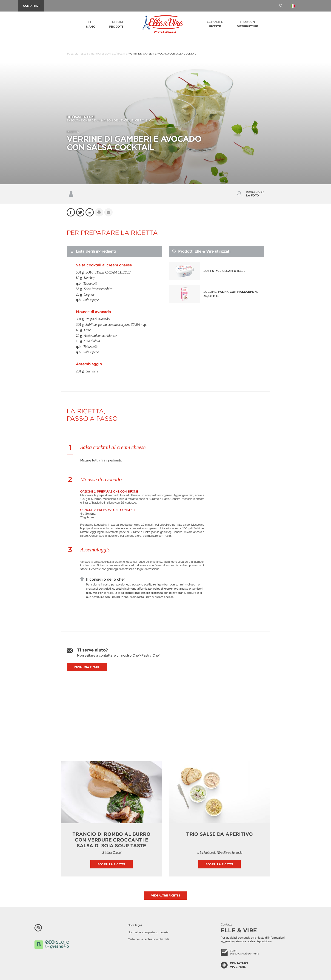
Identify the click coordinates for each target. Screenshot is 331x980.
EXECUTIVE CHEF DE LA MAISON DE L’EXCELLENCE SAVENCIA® (165, 119)
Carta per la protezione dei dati (148, 939)
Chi (91, 25)
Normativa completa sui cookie (148, 932)
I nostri (117, 25)
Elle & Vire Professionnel (98, 54)
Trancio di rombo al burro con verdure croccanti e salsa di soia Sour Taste (111, 840)
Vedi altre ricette (165, 895)
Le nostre (215, 24)
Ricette (122, 54)
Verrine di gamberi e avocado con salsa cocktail (163, 54)
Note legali (135, 925)
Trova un (247, 24)
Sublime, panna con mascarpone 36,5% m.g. (231, 294)
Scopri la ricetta (111, 864)
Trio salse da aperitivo (220, 834)
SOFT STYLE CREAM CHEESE (224, 271)
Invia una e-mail (87, 667)
